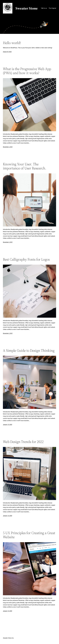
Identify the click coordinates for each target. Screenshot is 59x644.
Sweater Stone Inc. (8, 638)
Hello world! (12, 43)
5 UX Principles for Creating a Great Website (29, 535)
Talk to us (44, 8)
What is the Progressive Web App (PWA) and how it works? (27, 71)
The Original (52, 8)
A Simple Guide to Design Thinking (29, 350)
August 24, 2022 (7, 52)
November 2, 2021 (8, 147)
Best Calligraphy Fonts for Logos (26, 259)
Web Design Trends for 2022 (23, 442)
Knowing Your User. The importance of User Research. (25, 166)
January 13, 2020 (7, 425)
